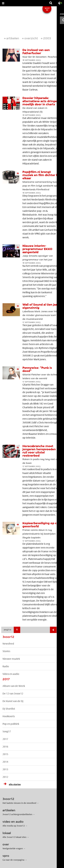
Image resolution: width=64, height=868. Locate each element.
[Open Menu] (3, 3)
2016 (5, 747)
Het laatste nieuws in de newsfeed (19, 803)
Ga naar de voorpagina (13, 860)
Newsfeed (8, 644)
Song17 (7, 731)
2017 (5, 739)
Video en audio (11, 674)
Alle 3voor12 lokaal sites (14, 837)
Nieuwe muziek (11, 659)
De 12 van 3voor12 (13, 694)
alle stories (12, 784)
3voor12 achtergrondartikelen (17, 814)
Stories (6, 651)
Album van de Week (14, 686)
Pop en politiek (11, 724)
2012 (5, 777)
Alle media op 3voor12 (14, 826)
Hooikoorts (9, 716)
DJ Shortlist (9, 709)
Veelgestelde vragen (13, 848)
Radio (6, 666)
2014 (5, 762)
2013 (5, 769)
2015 (5, 754)
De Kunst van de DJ (13, 701)
